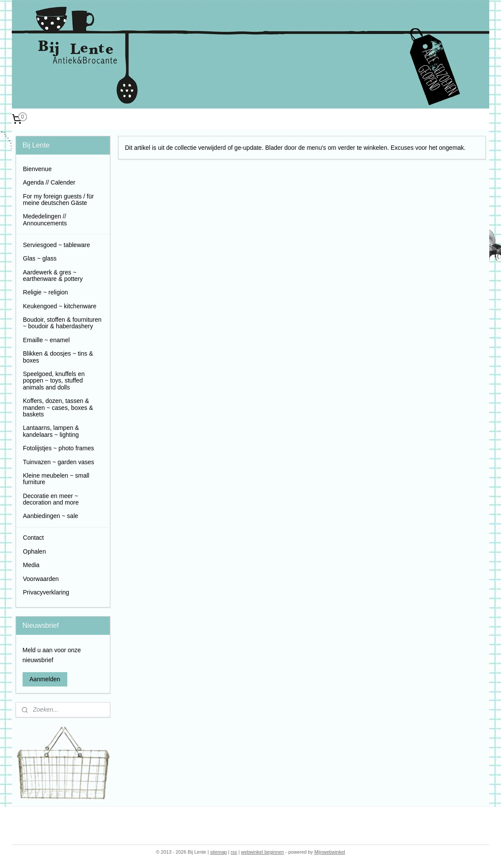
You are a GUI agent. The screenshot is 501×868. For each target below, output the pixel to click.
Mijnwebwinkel (330, 852)
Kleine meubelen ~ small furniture (56, 479)
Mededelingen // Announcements (45, 219)
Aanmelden (45, 679)
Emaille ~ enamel (46, 340)
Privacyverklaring (46, 592)
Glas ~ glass (40, 258)
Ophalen (35, 551)
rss (234, 852)
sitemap (219, 852)
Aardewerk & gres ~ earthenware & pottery (53, 276)
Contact (33, 538)
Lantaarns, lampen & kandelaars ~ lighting (51, 431)
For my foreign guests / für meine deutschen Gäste (58, 200)
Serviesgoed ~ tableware (57, 245)
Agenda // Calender (49, 182)
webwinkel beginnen (262, 852)
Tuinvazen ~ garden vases (59, 462)
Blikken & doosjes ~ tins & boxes (58, 357)
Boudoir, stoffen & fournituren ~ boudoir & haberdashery (62, 323)
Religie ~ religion (46, 292)
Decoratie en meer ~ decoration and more (51, 499)
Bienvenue (37, 169)
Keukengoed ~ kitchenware (60, 306)
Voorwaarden (41, 579)
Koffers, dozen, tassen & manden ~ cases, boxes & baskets (58, 408)
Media (31, 565)
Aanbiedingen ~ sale (51, 516)
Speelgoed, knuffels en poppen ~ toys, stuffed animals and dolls (54, 381)
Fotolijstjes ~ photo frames (59, 448)
